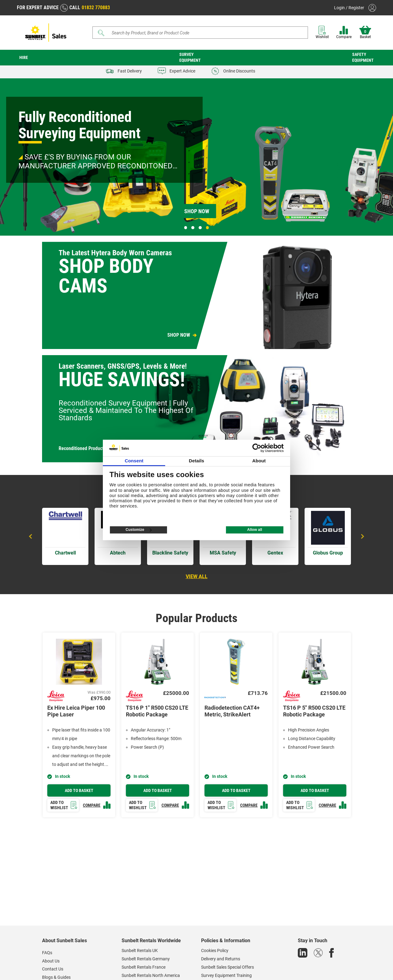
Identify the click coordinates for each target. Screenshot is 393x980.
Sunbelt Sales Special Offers (228, 967)
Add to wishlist (64, 805)
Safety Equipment (363, 57)
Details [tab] (196, 461)
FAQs (47, 953)
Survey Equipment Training (226, 975)
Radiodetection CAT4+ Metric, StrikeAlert (232, 711)
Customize (139, 530)
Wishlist (322, 32)
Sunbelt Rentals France (144, 967)
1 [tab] (186, 228)
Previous (31, 536)
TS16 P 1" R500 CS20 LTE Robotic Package (157, 711)
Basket (365, 32)
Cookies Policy (215, 951)
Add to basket (79, 790)
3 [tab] (200, 228)
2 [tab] (193, 228)
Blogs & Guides (56, 977)
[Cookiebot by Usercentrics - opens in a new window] (257, 448)
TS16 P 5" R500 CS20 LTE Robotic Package (314, 711)
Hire (24, 57)
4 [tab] (208, 228)
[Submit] (101, 33)
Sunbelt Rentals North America (151, 975)
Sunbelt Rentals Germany (146, 959)
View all (197, 576)
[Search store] (202, 33)
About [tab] (259, 461)
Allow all (255, 530)
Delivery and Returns (221, 959)
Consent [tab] (134, 461)
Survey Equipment (190, 57)
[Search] (200, 33)
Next (362, 536)
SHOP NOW (179, 335)
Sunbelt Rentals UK (140, 951)
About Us (51, 961)
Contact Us (53, 969)
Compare (344, 32)
